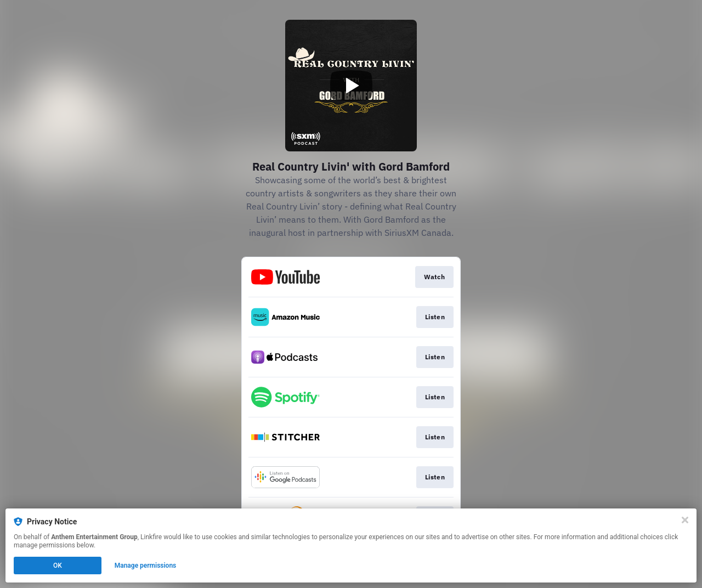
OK (58, 566)
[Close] (685, 520)
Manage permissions (146, 566)
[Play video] (351, 86)
